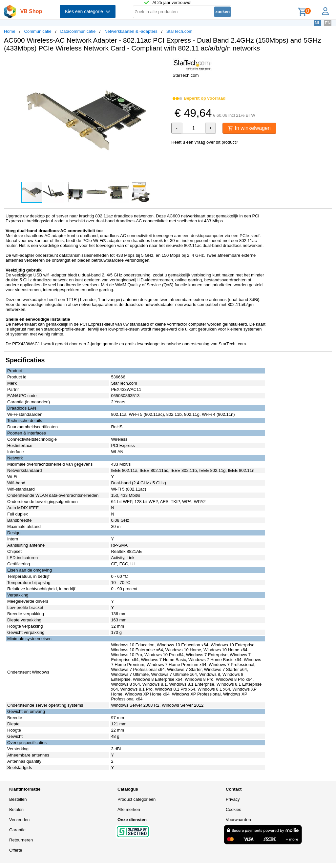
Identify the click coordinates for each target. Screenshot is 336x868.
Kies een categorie (88, 11)
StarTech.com (179, 31)
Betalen (16, 809)
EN (328, 23)
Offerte (16, 850)
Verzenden (19, 820)
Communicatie (38, 31)
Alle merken (129, 809)
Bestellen (18, 799)
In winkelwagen (249, 128)
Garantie (17, 830)
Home (10, 31)
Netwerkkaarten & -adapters (131, 31)
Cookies (233, 809)
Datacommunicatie (78, 31)
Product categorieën (136, 799)
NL (317, 23)
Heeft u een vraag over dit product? (205, 142)
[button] (162, 64)
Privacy (233, 799)
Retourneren (21, 840)
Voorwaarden (238, 820)
